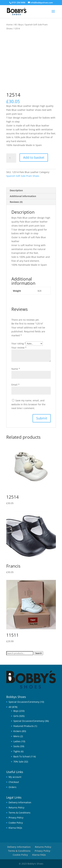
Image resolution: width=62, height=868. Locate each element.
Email (15, 385)
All (15, 25)
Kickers (17, 731)
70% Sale (18, 762)
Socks (16, 746)
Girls (16, 716)
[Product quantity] (11, 158)
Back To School (22, 756)
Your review (19, 348)
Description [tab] (16, 190)
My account (15, 777)
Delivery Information (20, 802)
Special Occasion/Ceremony (24, 702)
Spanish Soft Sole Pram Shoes (23, 176)
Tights (17, 751)
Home (9, 25)
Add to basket (34, 157)
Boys (21, 25)
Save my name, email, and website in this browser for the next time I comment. (28, 404)
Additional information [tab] (23, 196)
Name (16, 369)
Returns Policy (16, 808)
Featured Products (24, 726)
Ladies (17, 741)
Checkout (14, 782)
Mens (16, 736)
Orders (12, 787)
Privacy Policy (16, 818)
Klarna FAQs (15, 828)
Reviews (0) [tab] (16, 202)
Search (39, 653)
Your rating (19, 343)
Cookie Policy (16, 823)
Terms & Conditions (20, 813)
